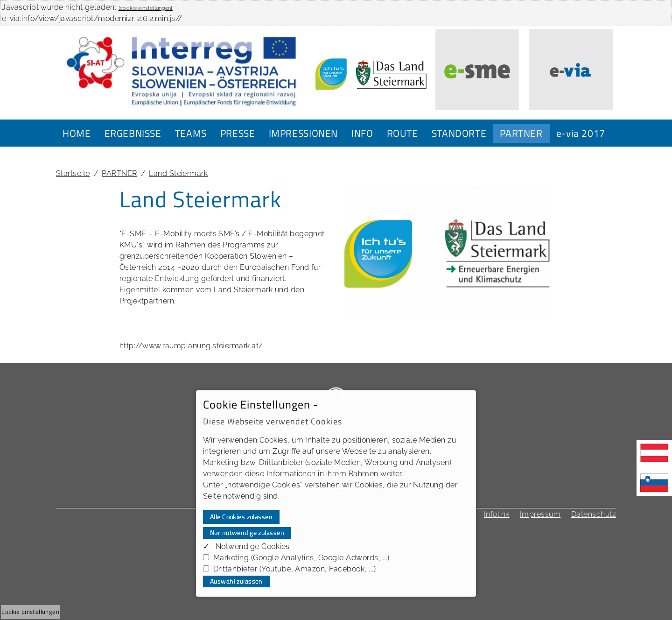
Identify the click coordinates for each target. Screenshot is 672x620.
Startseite (73, 173)
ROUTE (402, 133)
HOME (77, 133)
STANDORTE (459, 133)
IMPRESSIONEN (304, 133)
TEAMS (191, 133)
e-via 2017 (581, 133)
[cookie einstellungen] (146, 8)
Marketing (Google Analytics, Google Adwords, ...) (301, 558)
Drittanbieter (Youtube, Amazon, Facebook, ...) (294, 569)
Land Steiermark (178, 173)
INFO (362, 133)
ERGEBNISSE (133, 133)
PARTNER (521, 133)
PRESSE (238, 133)
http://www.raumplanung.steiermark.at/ (191, 346)
